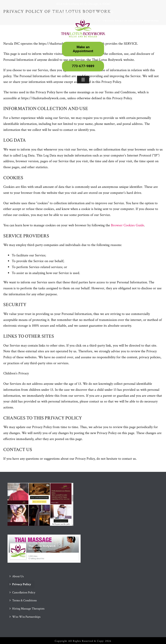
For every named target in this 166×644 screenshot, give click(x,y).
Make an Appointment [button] (83, 49)
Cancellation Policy (22, 593)
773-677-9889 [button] (83, 66)
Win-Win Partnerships (25, 617)
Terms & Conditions (23, 600)
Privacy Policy (20, 584)
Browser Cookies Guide (127, 225)
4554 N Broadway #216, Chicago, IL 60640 (83, 4)
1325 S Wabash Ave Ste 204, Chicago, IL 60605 (83, 12)
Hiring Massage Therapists (27, 609)
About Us (17, 576)
